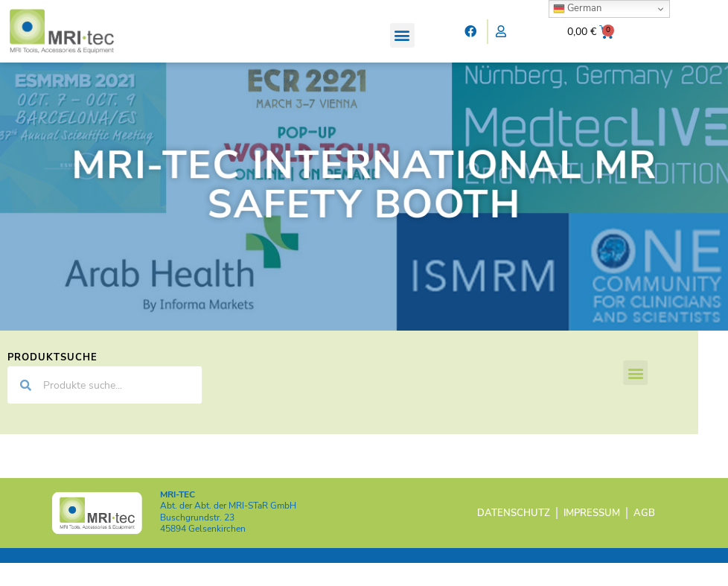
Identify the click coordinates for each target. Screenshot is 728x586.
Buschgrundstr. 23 (197, 541)
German (577, 8)
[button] (402, 35)
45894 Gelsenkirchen (203, 552)
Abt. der (228, 529)
